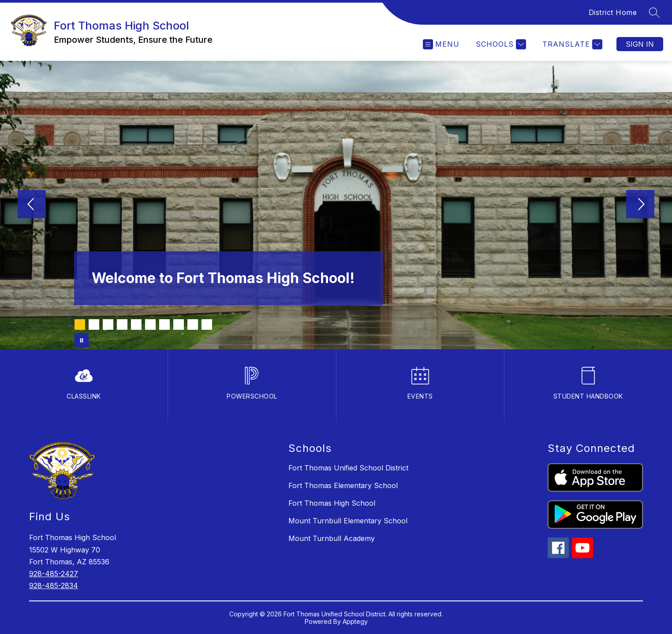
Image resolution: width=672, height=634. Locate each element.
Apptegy (355, 621)
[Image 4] (122, 324)
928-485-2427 (54, 574)
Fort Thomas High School (332, 503)
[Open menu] (441, 44)
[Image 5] (136, 324)
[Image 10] (207, 324)
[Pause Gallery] (82, 340)
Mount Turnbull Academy (332, 538)
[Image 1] (80, 324)
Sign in (640, 44)
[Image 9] (193, 324)
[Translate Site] (571, 44)
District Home (613, 12)
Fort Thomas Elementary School (343, 485)
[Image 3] (108, 324)
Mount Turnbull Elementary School (348, 521)
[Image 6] (150, 324)
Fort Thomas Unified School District (348, 468)
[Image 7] (164, 324)
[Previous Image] (32, 205)
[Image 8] (179, 324)
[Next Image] (640, 205)
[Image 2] (94, 324)
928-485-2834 (54, 586)
